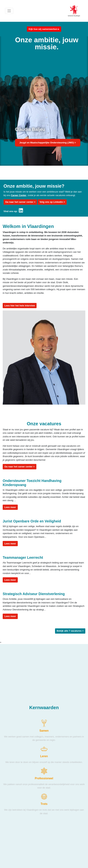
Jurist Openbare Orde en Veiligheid (32, 521)
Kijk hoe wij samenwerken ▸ (44, 29)
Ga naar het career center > (20, 202)
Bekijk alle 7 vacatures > (70, 631)
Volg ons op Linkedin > (52, 202)
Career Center (19, 195)
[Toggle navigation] (9, 11)
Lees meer (11, 507)
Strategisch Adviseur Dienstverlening (34, 594)
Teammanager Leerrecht (23, 557)
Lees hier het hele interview (20, 306)
